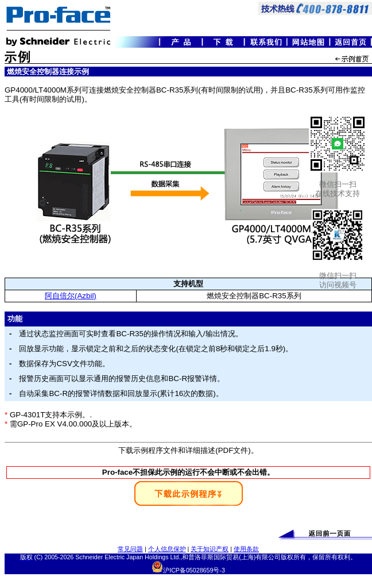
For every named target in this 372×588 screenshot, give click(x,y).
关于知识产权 (210, 549)
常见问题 (130, 549)
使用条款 (246, 549)
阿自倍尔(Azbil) (71, 296)
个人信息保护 (167, 549)
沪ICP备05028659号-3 (194, 570)
